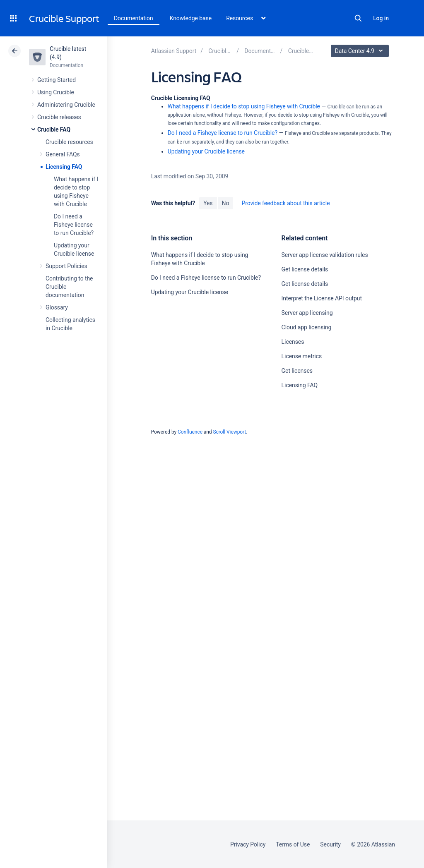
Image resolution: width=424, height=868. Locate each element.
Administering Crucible (66, 105)
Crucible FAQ (54, 129)
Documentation (134, 18)
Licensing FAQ (64, 167)
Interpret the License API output (322, 298)
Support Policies (66, 266)
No (226, 203)
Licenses (293, 342)
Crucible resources (69, 142)
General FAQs (63, 154)
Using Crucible (56, 92)
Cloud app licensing (307, 327)
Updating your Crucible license (206, 151)
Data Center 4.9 (361, 51)
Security (330, 844)
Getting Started (57, 80)
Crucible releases (59, 117)
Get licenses (297, 371)
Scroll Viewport (229, 432)
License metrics (302, 356)
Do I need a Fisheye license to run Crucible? (74, 225)
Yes (208, 203)
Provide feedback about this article (285, 203)
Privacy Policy (248, 844)
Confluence (190, 432)
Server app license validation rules (325, 255)
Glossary (57, 307)
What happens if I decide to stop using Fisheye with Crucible (244, 106)
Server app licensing (307, 313)
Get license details (305, 269)
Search (358, 18)
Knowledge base (191, 18)
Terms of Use (293, 844)
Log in (381, 18)
